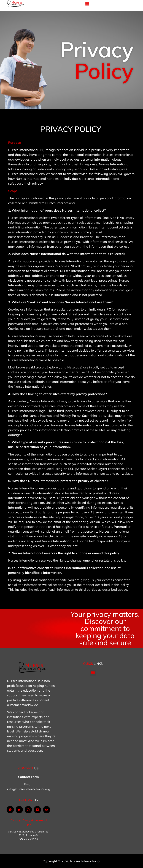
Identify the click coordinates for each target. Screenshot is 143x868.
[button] (93, 673)
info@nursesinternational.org (29, 789)
